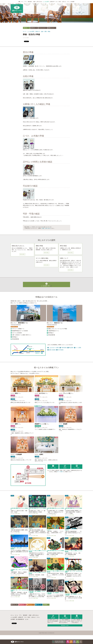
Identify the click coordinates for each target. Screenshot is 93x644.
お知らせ (22, 605)
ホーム (25, 32)
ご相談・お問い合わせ (37, 2)
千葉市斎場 (63, 348)
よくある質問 (46, 2)
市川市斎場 (60, 350)
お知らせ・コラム (66, 2)
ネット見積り (60, 472)
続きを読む (22, 254)
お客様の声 (52, 2)
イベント (30, 605)
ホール (22, 2)
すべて (14, 605)
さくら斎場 (78, 348)
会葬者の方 (34, 28)
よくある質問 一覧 (47, 284)
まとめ (27, 619)
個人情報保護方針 (20, 619)
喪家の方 (26, 28)
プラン (26, 2)
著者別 (46, 605)
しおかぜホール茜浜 (53, 348)
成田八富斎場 (52, 350)
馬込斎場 (70, 348)
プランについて (43, 28)
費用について (52, 28)
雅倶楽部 (30, 2)
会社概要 (72, 2)
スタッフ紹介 (58, 2)
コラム (39, 605)
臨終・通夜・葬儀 (46, 32)
